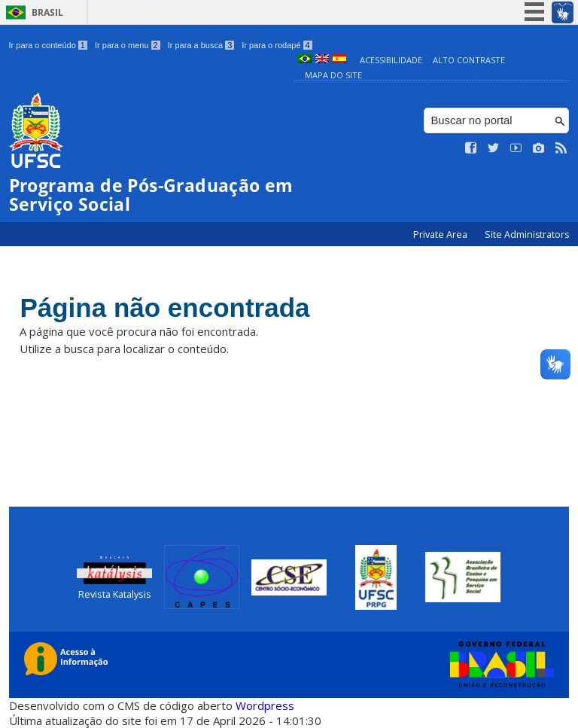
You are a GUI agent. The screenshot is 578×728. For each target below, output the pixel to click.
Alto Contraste (469, 60)
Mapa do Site (333, 75)
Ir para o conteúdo (48, 45)
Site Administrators (527, 235)
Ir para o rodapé (277, 45)
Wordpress (265, 705)
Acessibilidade (391, 60)
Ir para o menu (128, 45)
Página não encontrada (164, 308)
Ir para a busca (201, 45)
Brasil (47, 12)
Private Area (441, 235)
